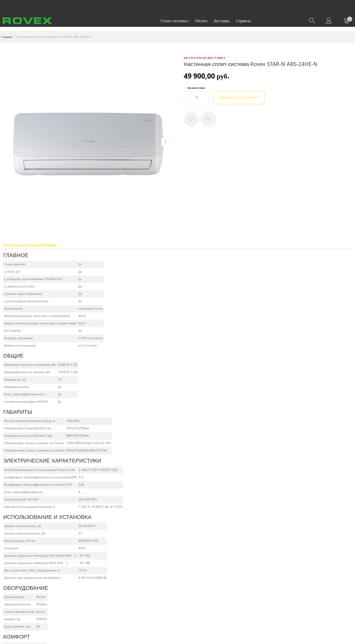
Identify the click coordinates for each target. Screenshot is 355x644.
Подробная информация (30, 245)
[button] (165, 142)
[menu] (206, 21)
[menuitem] (175, 21)
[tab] (30, 247)
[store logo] (27, 21)
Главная (7, 37)
